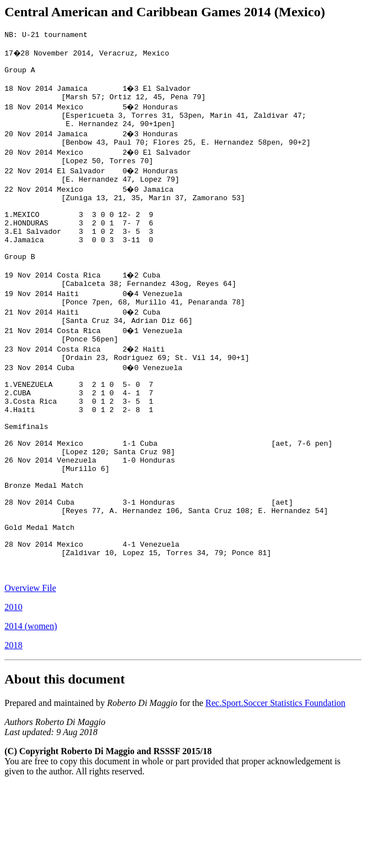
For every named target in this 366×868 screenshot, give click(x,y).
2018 (13, 728)
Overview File (30, 670)
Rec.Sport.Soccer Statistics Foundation (276, 785)
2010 (13, 689)
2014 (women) (31, 708)
